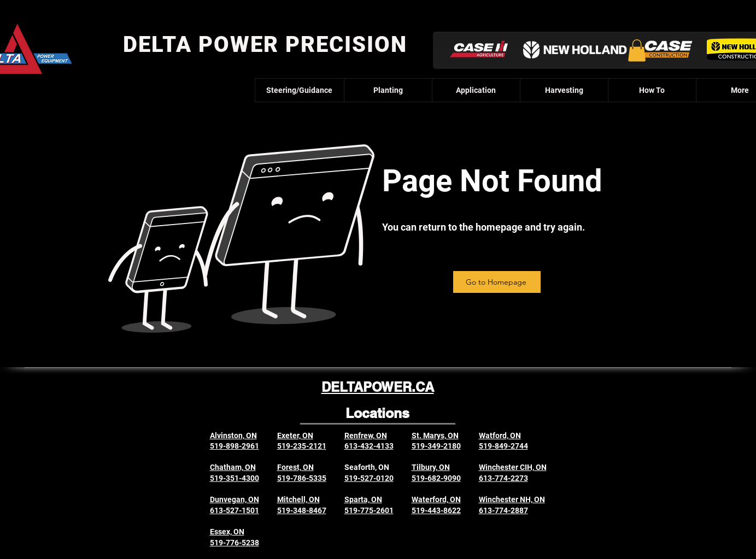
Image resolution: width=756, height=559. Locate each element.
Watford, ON (500, 436)
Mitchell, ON (298, 499)
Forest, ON (295, 467)
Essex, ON (227, 532)
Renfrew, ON (366, 436)
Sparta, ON (363, 499)
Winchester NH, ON (512, 499)
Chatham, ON (233, 467)
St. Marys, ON (435, 436)
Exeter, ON (295, 436)
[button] (637, 51)
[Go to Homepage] (497, 282)
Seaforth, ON (367, 467)
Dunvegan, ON (235, 499)
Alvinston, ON (233, 436)
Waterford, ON (436, 499)
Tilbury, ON (431, 467)
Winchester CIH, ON (513, 467)
